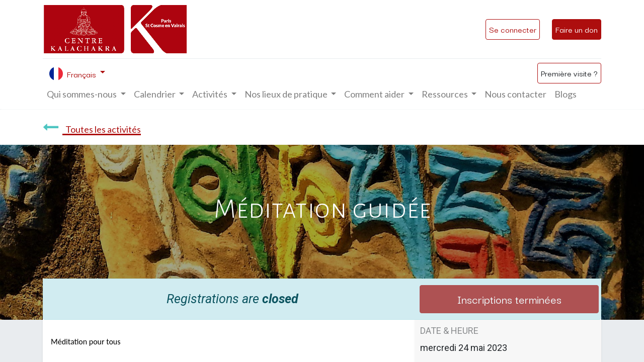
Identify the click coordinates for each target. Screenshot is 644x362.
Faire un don (577, 29)
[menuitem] (515, 94)
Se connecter (513, 29)
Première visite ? (569, 73)
